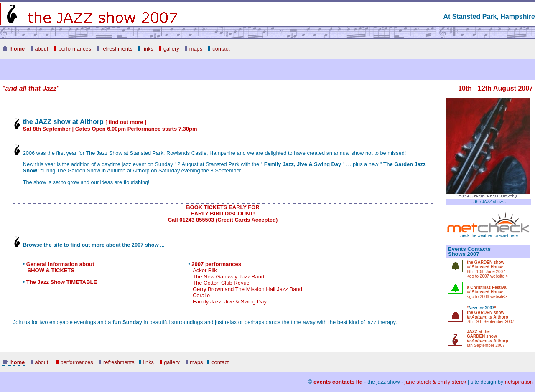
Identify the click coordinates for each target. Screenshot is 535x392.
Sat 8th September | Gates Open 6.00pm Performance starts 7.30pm (110, 129)
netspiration (519, 382)
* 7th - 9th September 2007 (490, 315)
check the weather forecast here (488, 234)
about (39, 49)
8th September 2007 (486, 345)
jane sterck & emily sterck (435, 382)
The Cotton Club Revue (221, 283)
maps (194, 49)
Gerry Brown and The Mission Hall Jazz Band (247, 289)
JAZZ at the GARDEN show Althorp (488, 336)
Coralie (201, 295)
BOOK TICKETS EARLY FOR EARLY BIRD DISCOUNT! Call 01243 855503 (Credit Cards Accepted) (223, 214)
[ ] (126, 122)
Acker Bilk (205, 270)
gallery (169, 49)
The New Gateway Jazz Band (228, 277)
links (146, 49)
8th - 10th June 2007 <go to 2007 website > (487, 269)
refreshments (115, 49)
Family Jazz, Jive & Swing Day (230, 302)
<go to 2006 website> (487, 292)
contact (219, 49)
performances (73, 49)
